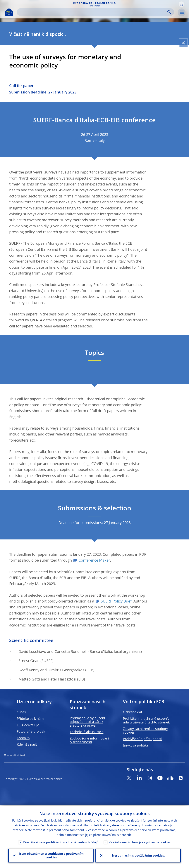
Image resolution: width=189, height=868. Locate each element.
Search (169, 12)
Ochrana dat (133, 712)
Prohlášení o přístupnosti (143, 739)
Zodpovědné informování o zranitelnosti (89, 740)
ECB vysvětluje (28, 725)
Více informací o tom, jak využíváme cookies (140, 842)
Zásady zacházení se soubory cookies (145, 730)
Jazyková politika (136, 745)
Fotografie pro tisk (31, 731)
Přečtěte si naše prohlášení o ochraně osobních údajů (61, 842)
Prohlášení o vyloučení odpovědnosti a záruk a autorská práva (87, 722)
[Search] (92, 12)
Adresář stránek (16, 755)
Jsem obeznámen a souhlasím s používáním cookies (51, 855)
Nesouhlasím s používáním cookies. (138, 855)
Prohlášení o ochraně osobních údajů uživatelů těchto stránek (147, 720)
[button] (181, 4)
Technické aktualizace (87, 732)
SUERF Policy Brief (116, 601)
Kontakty (24, 738)
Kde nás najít (27, 744)
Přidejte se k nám (30, 718)
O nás (21, 712)
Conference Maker (94, 560)
